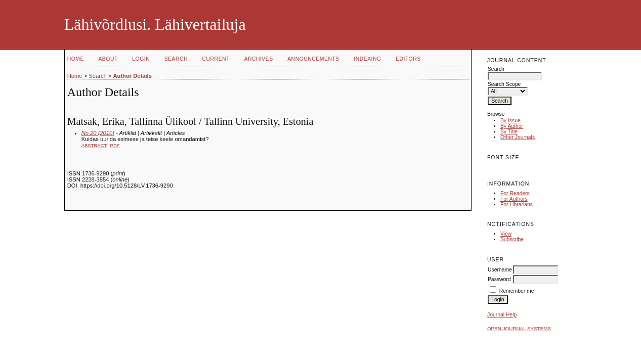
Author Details (132, 76)
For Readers (515, 193)
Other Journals (518, 137)
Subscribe (512, 239)
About (108, 59)
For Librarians (517, 204)
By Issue (510, 121)
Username (500, 270)
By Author (512, 126)
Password (499, 279)
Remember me (517, 291)
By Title (509, 132)
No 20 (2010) (98, 133)
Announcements (313, 59)
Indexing (367, 59)
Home (76, 59)
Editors (408, 59)
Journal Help (502, 315)
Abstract (94, 145)
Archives (258, 59)
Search (176, 59)
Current (216, 59)
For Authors (514, 199)
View (506, 234)
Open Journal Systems (519, 328)
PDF (115, 145)
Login (141, 59)
